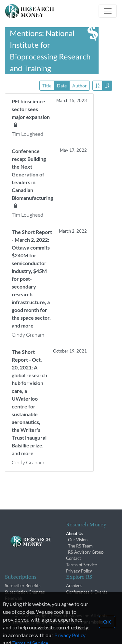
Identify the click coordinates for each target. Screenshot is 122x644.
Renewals (14, 598)
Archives (74, 586)
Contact (74, 558)
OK (107, 629)
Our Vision (78, 540)
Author (80, 85)
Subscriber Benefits (23, 586)
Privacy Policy (79, 571)
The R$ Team (80, 546)
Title (47, 85)
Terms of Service (81, 565)
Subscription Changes (25, 592)
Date (62, 85)
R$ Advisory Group (86, 552)
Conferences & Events (87, 592)
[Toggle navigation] (108, 11)
